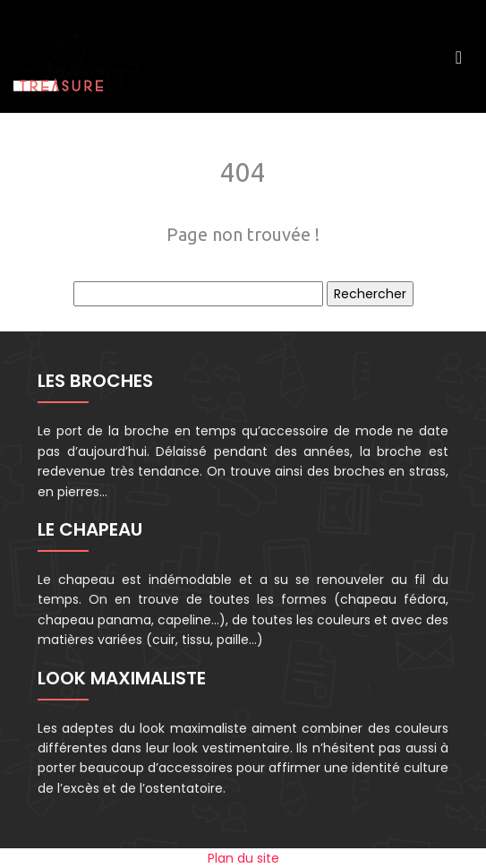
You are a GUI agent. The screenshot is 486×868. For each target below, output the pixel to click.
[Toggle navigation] (459, 57)
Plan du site (243, 858)
